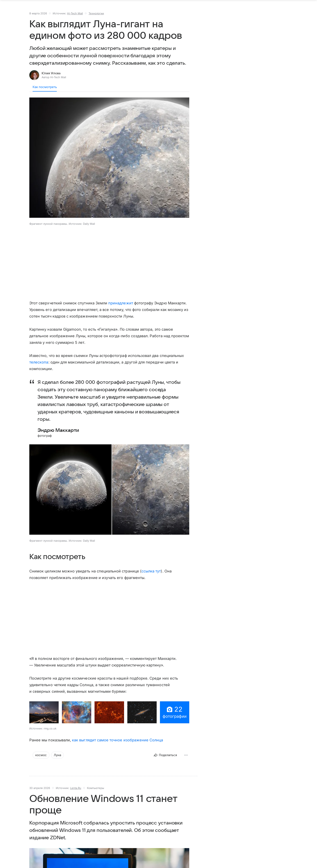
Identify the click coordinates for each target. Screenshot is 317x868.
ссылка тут (151, 575)
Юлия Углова (51, 77)
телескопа (39, 366)
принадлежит (121, 307)
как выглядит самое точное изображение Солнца (117, 744)
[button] (109, 162)
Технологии (96, 17)
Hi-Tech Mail (75, 17)
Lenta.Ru (76, 792)
